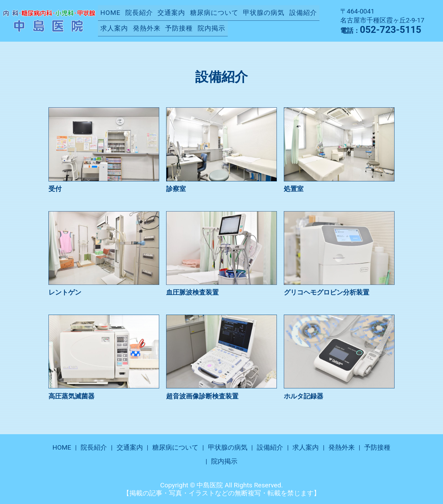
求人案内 (114, 28)
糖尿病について (214, 13)
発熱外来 (147, 28)
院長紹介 (139, 13)
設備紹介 (303, 13)
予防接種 (179, 28)
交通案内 (171, 13)
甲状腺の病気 (264, 13)
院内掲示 (211, 28)
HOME (110, 13)
